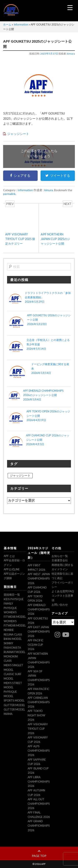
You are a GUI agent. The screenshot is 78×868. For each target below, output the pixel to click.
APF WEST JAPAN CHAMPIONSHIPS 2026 (39, 578)
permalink (9, 194)
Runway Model (14, 652)
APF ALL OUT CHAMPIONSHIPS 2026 (39, 804)
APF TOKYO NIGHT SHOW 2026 (36, 715)
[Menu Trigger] (70, 7)
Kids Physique (14, 599)
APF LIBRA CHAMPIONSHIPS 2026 (39, 782)
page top (39, 854)
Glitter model (14, 705)
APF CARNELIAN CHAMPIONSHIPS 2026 (39, 702)
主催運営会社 (60, 560)
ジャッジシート (18, 134)
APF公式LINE (12, 569)
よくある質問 (63, 591)
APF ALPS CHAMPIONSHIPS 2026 (39, 751)
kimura (71, 54)
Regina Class (13, 634)
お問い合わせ (60, 605)
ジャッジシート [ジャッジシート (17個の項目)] (20, 475)
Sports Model (14, 700)
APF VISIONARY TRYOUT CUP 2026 (38, 729)
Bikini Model (13, 639)
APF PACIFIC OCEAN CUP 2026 (36, 645)
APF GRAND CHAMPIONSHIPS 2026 (39, 826)
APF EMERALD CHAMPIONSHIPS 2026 (39, 609)
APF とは (9, 556)
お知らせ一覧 (60, 556)
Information (21, 24)
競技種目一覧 (12, 595)
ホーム (7, 24)
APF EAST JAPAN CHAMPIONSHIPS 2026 (39, 632)
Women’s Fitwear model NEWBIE (15, 625)
